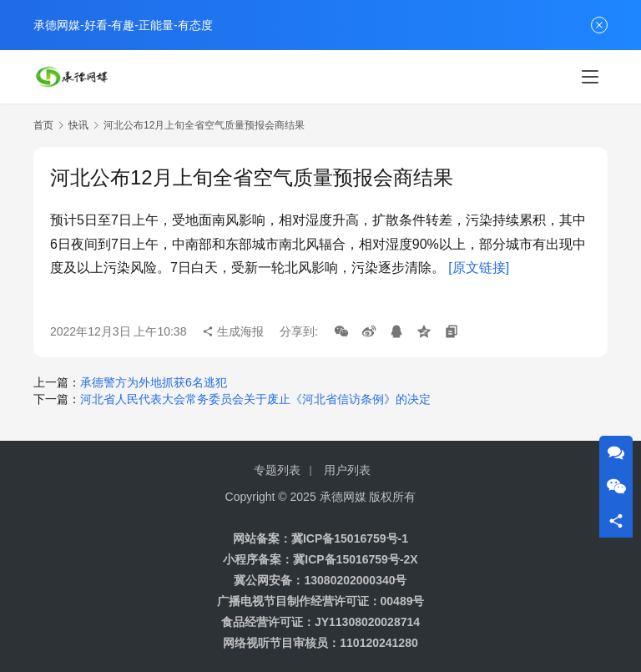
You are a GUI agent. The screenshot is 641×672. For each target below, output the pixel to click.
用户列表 (347, 470)
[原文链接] (479, 268)
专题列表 (277, 470)
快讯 (78, 125)
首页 (43, 125)
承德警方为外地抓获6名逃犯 (154, 382)
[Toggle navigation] (590, 77)
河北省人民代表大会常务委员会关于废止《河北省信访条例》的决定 (255, 399)
